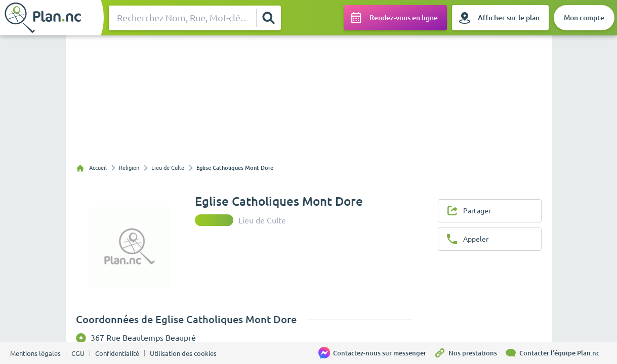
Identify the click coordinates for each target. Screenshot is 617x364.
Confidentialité (117, 353)
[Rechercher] (268, 18)
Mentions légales (35, 353)
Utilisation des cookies (183, 353)
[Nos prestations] (469, 353)
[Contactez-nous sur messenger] (376, 353)
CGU (78, 353)
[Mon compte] (584, 18)
